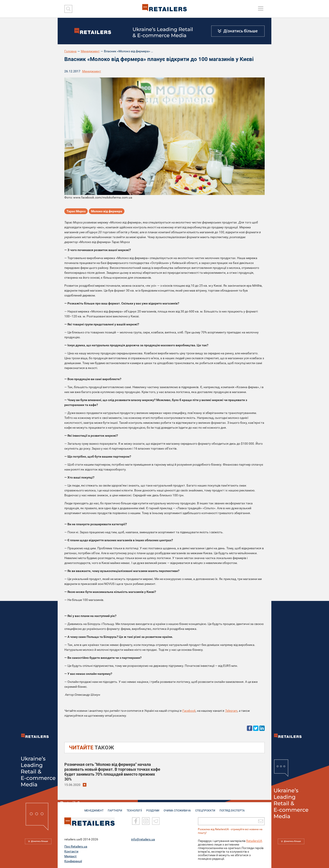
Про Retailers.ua (76, 846)
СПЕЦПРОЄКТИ (207, 808)
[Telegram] (156, 821)
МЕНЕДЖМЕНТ (92, 808)
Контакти (71, 851)
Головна (70, 51)
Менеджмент (90, 51)
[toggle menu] (261, 8)
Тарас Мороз (76, 211)
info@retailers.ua (143, 839)
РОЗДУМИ (153, 808)
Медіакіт (71, 856)
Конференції (73, 861)
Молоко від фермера (107, 211)
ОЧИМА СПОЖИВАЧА (178, 808)
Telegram (231, 711)
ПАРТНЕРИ (114, 808)
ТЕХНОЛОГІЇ (134, 808)
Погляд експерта (235, 808)
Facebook (189, 711)
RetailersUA (254, 841)
